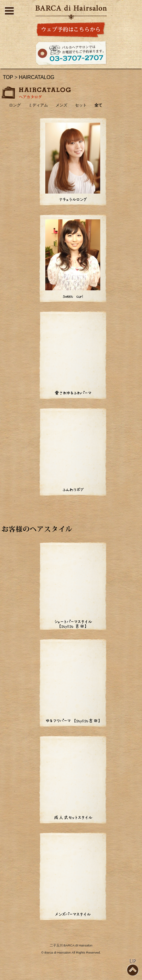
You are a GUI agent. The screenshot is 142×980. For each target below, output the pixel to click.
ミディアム (38, 105)
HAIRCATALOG (37, 77)
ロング (15, 105)
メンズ (61, 105)
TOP (8, 77)
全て (98, 105)
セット (81, 105)
